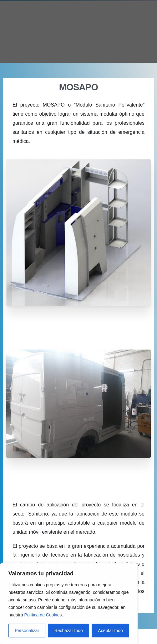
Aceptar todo (110, 631)
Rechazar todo (69, 631)
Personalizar (27, 631)
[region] (69, 604)
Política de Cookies (43, 615)
